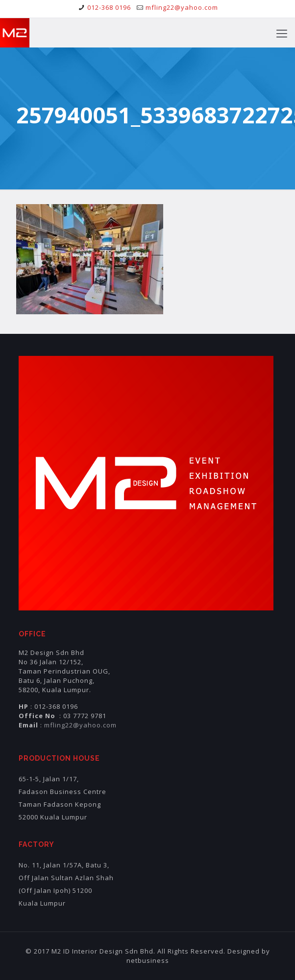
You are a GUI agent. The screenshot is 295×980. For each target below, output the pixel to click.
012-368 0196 (109, 7)
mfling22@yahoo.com (182, 7)
